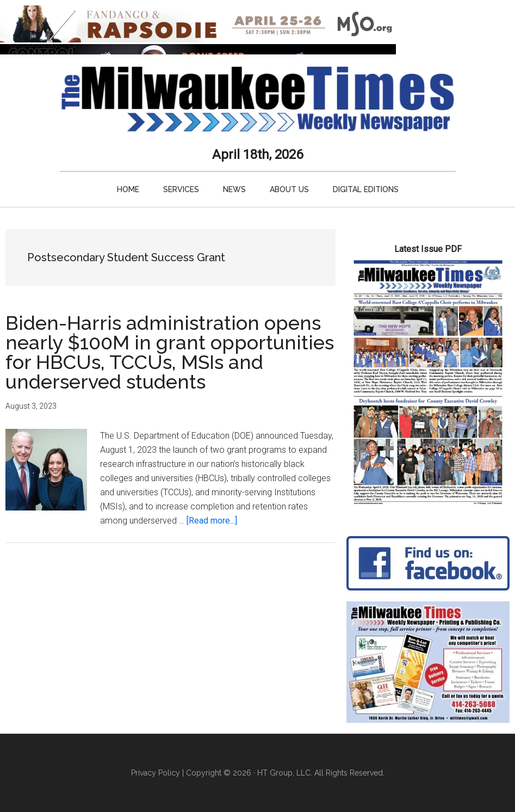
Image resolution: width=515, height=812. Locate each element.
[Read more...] (212, 521)
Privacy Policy (156, 773)
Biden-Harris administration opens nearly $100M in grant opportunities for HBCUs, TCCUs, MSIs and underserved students (170, 352)
